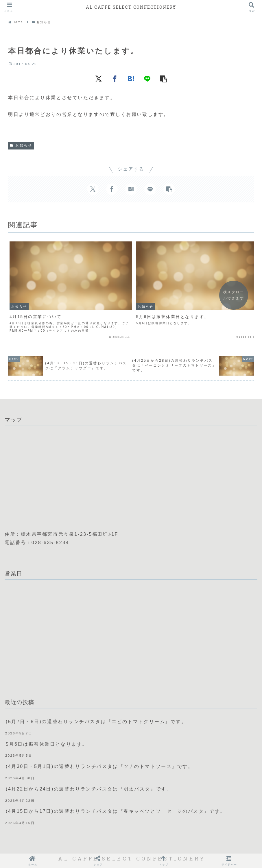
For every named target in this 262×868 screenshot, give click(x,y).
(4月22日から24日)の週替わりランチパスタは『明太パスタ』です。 (89, 758)
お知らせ (21, 145)
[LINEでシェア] (147, 79)
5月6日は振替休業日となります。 (47, 713)
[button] (163, 79)
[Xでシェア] (99, 79)
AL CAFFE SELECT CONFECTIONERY (131, 7)
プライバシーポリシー (137, 844)
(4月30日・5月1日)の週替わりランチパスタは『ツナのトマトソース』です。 (99, 735)
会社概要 (99, 844)
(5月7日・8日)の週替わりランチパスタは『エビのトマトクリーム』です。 (96, 691)
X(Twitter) (179, 844)
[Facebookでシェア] (115, 79)
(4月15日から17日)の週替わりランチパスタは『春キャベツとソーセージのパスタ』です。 (116, 780)
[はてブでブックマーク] (131, 79)
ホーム (76, 844)
